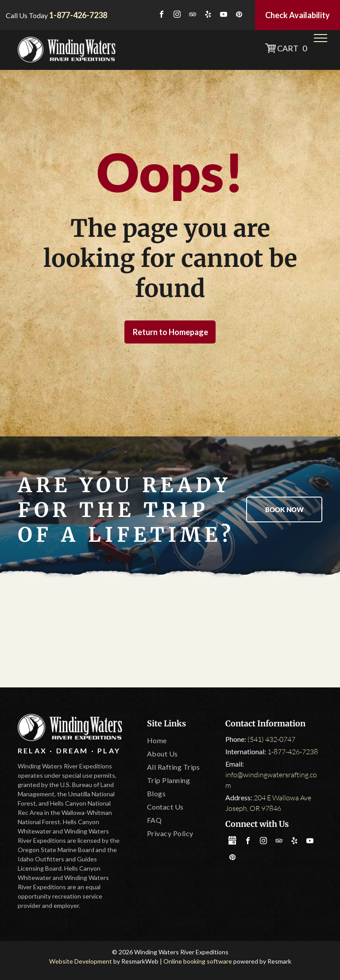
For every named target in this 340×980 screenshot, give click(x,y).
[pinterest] (239, 15)
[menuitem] (183, 741)
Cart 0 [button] (292, 48)
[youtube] (224, 15)
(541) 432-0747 (271, 739)
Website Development (81, 961)
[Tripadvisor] (111, 634)
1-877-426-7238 (293, 752)
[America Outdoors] (52, 634)
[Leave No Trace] (229, 634)
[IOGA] (288, 634)
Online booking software (198, 961)
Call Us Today (27, 15)
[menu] (321, 38)
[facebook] (162, 15)
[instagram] (177, 15)
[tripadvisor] (193, 15)
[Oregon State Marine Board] (170, 634)
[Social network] (232, 842)
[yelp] (208, 15)
